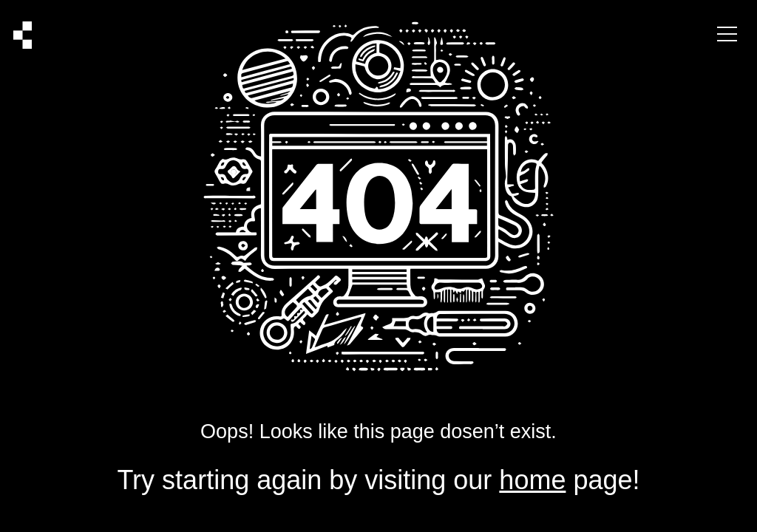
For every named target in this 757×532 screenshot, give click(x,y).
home (532, 480)
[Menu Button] (727, 35)
